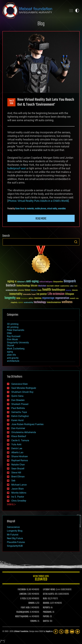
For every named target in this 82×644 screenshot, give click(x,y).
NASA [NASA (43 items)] (18, 298)
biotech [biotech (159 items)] (11, 285)
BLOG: (45, 599)
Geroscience (13, 527)
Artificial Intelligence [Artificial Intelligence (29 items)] (46, 282)
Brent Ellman (18, 477)
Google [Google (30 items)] (40, 290)
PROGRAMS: (47, 612)
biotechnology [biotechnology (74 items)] (23, 286)
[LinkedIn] (67, 632)
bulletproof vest (17, 168)
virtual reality (52, 209)
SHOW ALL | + (11, 505)
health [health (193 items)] (47, 290)
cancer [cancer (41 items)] (57, 286)
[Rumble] (78, 632)
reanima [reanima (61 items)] (38, 298)
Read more (41, 219)
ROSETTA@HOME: (22, 617)
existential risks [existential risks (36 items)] (11, 290)
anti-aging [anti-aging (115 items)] (32, 281)
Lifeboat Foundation (21, 631)
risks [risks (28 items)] (77, 298)
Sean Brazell (18, 469)
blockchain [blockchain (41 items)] (42, 286)
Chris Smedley (19, 501)
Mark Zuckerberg (16, 349)
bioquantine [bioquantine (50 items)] (58, 282)
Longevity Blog (15, 531)
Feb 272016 (12, 102)
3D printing (13, 324)
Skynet (10, 345)
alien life (11, 355)
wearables (62, 209)
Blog (41, 24)
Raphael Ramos (20, 460)
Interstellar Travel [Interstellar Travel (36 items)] (29, 295)
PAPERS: (46, 617)
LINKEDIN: (23, 594)
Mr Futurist (13, 535)
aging (10, 352)
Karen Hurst (20, 209)
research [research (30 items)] (73, 299)
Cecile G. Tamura (20, 440)
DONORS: (32, 603)
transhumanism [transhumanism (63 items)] (54, 302)
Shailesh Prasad (20, 404)
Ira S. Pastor (18, 497)
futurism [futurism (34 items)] (34, 290)
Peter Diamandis (16, 330)
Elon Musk (12, 339)
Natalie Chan (18, 465)
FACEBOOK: (22, 590)
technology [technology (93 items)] (40, 302)
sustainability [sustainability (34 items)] (28, 303)
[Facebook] (56, 632)
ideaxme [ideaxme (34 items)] (75, 290)
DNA (9, 333)
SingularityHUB (15, 546)
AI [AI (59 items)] (16, 282)
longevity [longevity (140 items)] (10, 298)
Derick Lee (17, 448)
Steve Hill (16, 473)
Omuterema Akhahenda (24, 432)
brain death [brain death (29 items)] (50, 286)
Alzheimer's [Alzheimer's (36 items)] (21, 282)
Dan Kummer (18, 428)
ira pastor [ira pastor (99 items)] (42, 294)
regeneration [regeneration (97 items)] (62, 298)
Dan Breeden (18, 400)
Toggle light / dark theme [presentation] (77, 11)
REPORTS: (47, 608)
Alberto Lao (17, 452)
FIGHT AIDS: (25, 608)
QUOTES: (46, 621)
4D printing (13, 327)
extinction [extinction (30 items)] (21, 290)
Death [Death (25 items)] (76, 286)
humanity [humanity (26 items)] (69, 290)
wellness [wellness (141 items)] (67, 302)
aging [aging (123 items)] (11, 281)
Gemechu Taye (19, 412)
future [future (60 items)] (28, 290)
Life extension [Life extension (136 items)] (56, 294)
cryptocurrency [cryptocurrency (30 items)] (65, 286)
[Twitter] (61, 632)
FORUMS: (34, 621)
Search (76, 242)
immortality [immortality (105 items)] (16, 294)
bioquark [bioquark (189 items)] (70, 281)
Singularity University (18, 343)
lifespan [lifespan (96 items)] (70, 294)
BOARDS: (46, 603)
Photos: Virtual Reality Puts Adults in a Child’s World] (38, 201)
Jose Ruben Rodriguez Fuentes (27, 424)
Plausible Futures (16, 542)
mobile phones (40, 209)
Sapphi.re (49, 631)
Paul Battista (18, 408)
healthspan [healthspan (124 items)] (58, 290)
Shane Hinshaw (20, 456)
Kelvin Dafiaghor (20, 416)
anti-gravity (13, 358)
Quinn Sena (17, 396)
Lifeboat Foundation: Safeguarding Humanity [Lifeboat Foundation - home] (34, 11)
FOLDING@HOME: (23, 612)
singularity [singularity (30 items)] (14, 303)
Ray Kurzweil (14, 336)
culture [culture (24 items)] (72, 286)
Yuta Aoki (16, 444)
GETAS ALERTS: (49, 594)
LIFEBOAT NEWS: (49, 590)
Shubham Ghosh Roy (22, 392)
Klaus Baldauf (19, 436)
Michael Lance (19, 485)
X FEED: (23, 599)
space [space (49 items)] (21, 302)
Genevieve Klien (20, 384)
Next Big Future (15, 538)
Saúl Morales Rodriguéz (24, 388)
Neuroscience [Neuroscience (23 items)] (24, 299)
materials (30, 209)
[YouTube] (72, 632)
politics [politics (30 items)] (31, 299)
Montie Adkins (19, 493)
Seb (13, 481)
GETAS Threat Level (41, 578)
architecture (13, 361)
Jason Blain (18, 489)
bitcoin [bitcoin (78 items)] (34, 286)
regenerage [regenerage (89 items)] (48, 298)
